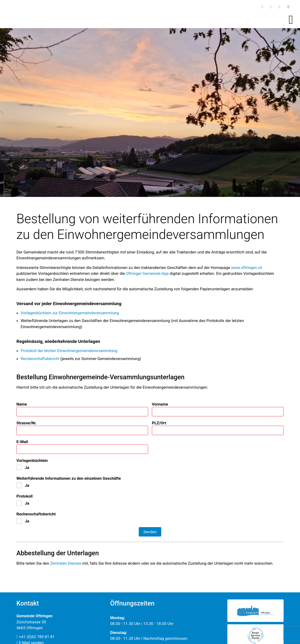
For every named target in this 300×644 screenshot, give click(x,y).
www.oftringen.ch (247, 268)
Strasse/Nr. (26, 423)
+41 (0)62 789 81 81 (36, 637)
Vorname (160, 404)
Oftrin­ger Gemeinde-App (147, 273)
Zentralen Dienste (66, 563)
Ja (27, 468)
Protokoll (24, 496)
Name (22, 404)
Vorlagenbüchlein (32, 460)
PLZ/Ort (159, 423)
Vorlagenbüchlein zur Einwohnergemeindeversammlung (70, 313)
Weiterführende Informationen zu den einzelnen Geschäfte (69, 478)
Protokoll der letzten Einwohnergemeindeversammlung (69, 351)
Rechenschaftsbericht (40, 359)
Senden (150, 532)
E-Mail (22, 442)
